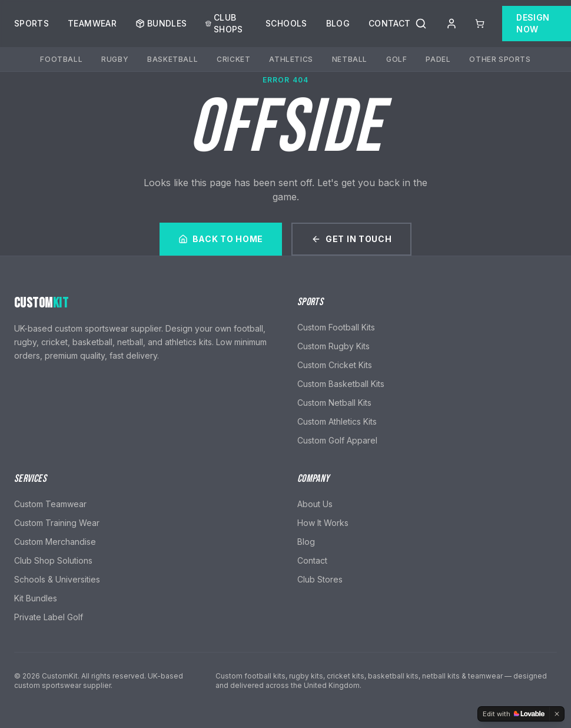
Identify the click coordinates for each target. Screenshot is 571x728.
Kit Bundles (36, 598)
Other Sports (500, 57)
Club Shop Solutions (53, 560)
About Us (315, 504)
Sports (31, 21)
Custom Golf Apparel (337, 440)
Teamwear (92, 21)
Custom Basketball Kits (341, 384)
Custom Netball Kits (334, 403)
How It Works (323, 523)
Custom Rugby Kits (333, 346)
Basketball (172, 57)
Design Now (533, 21)
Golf (396, 57)
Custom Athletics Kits (337, 421)
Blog (338, 21)
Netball (350, 57)
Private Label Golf (49, 617)
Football (61, 57)
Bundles (161, 21)
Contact (389, 21)
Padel (438, 57)
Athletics (291, 57)
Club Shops (224, 21)
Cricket (233, 57)
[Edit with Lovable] (514, 714)
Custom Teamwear (50, 504)
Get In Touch (351, 239)
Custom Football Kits (336, 327)
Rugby (115, 57)
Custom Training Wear (57, 523)
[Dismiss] (557, 714)
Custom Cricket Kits (335, 365)
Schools (286, 21)
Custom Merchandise (55, 542)
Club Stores (320, 579)
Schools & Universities (57, 579)
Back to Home (221, 239)
